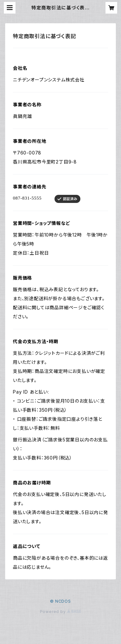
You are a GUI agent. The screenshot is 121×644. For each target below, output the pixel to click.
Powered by (61, 612)
